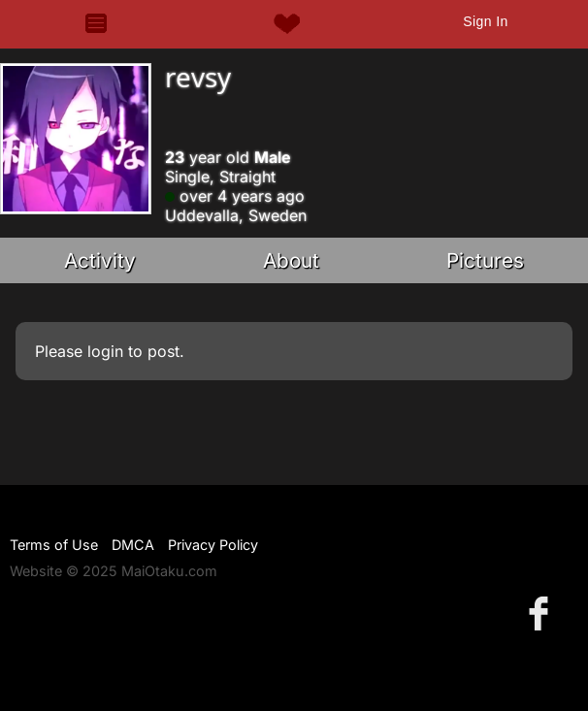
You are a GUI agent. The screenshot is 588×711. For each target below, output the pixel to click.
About (291, 260)
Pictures (485, 260)
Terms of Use (54, 545)
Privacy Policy (213, 545)
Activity (100, 260)
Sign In (485, 21)
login (105, 351)
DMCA (133, 545)
